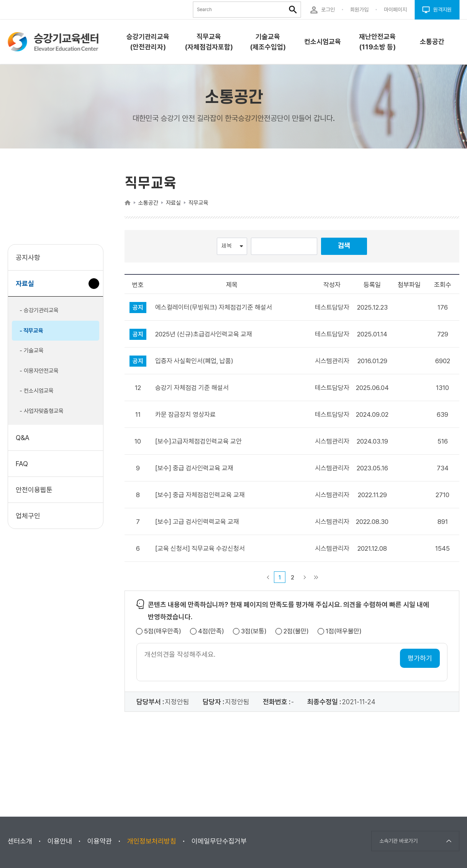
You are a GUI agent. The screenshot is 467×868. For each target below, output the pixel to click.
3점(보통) (254, 631)
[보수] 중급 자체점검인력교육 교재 (200, 495)
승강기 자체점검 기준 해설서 (192, 388)
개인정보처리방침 (152, 841)
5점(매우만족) (163, 631)
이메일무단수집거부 (219, 841)
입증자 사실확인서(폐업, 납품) (194, 361)
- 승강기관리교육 (39, 310)
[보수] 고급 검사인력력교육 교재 (197, 522)
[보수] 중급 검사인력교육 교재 (194, 468)
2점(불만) (296, 631)
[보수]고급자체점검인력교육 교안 (198, 441)
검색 (344, 246)
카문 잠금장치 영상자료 (185, 415)
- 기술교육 (32, 351)
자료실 (28, 287)
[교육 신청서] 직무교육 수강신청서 (200, 549)
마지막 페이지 (316, 577)
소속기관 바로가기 (398, 841)
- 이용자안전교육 (39, 371)
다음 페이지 (305, 577)
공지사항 (28, 257)
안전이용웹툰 (34, 490)
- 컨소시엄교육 (37, 391)
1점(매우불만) (344, 631)
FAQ (22, 464)
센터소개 (20, 841)
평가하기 (420, 658)
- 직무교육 (31, 331)
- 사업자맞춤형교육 (42, 411)
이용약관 (100, 841)
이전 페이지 (268, 577)
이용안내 (60, 841)
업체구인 (28, 516)
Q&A (23, 438)
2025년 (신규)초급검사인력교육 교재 (204, 334)
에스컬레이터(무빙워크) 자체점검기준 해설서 (214, 308)
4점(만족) (211, 631)
